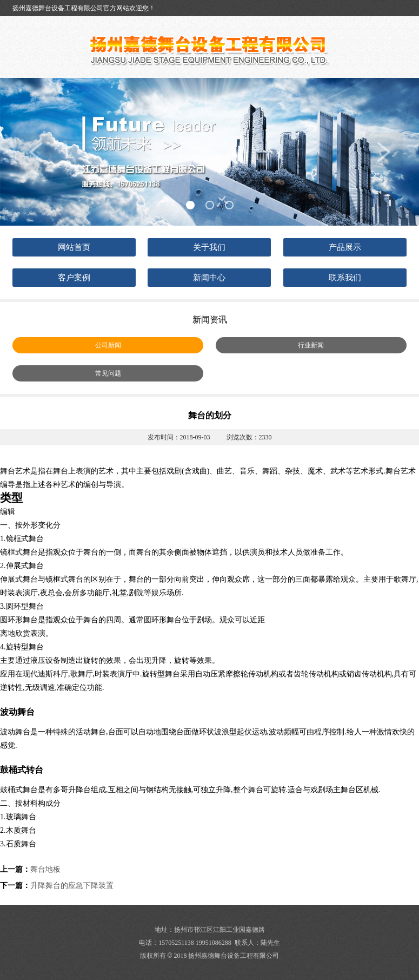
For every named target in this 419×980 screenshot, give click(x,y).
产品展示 (345, 247)
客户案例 (74, 278)
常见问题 (108, 373)
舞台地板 (45, 869)
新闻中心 (209, 278)
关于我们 (209, 247)
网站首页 (74, 247)
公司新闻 (108, 345)
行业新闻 (311, 345)
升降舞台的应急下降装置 (72, 886)
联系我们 (345, 278)
